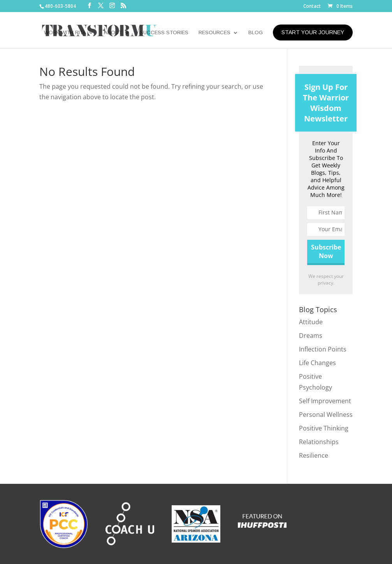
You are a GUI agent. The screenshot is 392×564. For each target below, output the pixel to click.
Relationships (319, 442)
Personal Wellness (326, 415)
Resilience (314, 455)
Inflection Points (323, 349)
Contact (312, 7)
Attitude (311, 322)
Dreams (311, 336)
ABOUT (113, 33)
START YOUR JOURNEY (313, 32)
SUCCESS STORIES (164, 33)
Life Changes (317, 363)
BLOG (256, 33)
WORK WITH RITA (65, 33)
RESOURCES (214, 33)
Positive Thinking (324, 428)
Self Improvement (325, 401)
